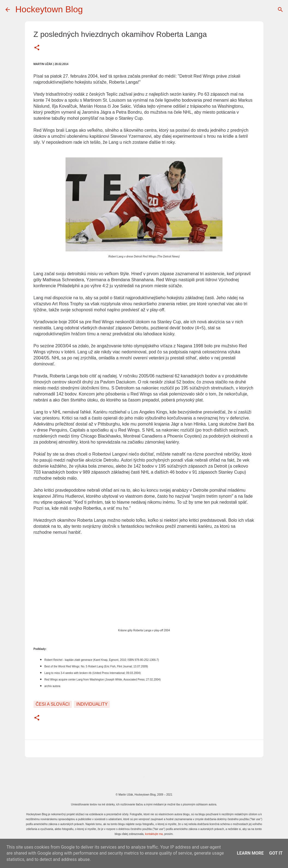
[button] (37, 48)
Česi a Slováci (53, 704)
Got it (276, 853)
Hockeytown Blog (49, 9)
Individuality (92, 704)
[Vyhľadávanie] (280, 10)
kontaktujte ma (154, 834)
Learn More (250, 853)
